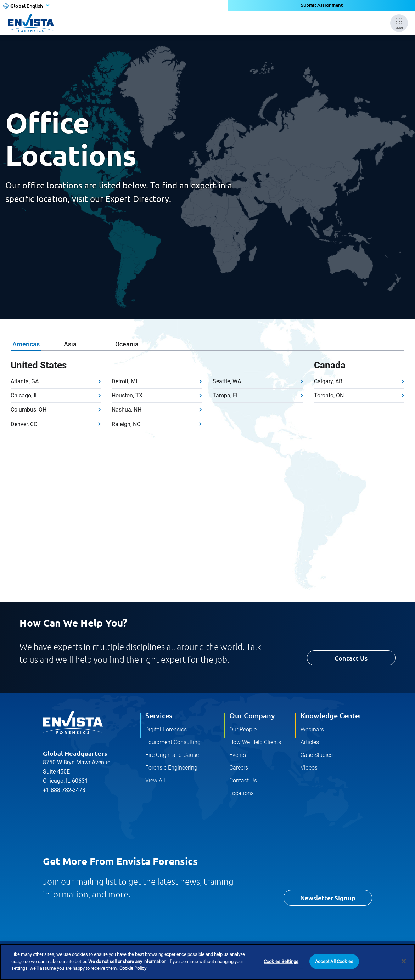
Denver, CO (24, 424)
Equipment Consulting (173, 742)
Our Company (252, 715)
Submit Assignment (322, 5)
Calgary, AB (328, 381)
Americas (26, 344)
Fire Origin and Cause (172, 755)
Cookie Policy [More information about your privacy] (133, 968)
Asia (70, 344)
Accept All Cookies (334, 961)
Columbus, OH (29, 410)
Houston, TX (127, 395)
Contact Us (351, 658)
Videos (309, 768)
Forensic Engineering (171, 768)
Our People (243, 729)
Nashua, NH (127, 410)
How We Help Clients (255, 742)
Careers (239, 768)
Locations (242, 793)
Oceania (127, 344)
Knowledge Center (331, 715)
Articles (310, 742)
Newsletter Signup (328, 898)
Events (238, 755)
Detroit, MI (124, 381)
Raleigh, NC (126, 424)
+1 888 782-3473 (64, 790)
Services (159, 715)
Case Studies (317, 755)
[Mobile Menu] (399, 23)
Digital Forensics (166, 729)
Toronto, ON (329, 395)
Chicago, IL (24, 395)
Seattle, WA (227, 381)
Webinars (312, 729)
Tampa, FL (226, 395)
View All (155, 780)
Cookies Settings (281, 961)
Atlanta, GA (25, 381)
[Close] (404, 961)
